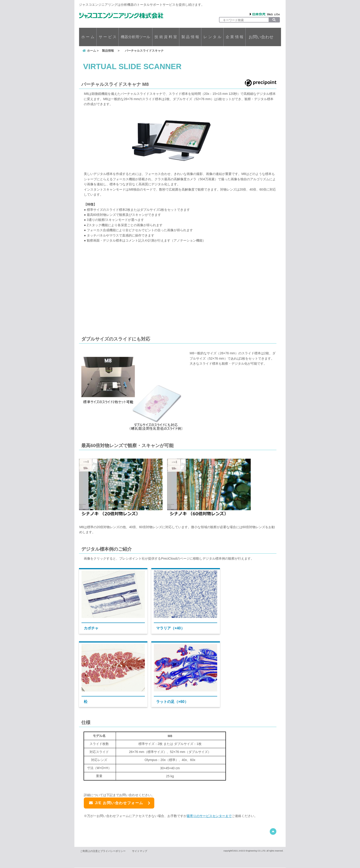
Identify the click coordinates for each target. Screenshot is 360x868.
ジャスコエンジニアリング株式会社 (121, 15)
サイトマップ (140, 851)
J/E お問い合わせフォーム (116, 803)
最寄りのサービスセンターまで (209, 816)
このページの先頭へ (273, 832)
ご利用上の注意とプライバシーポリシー (103, 851)
